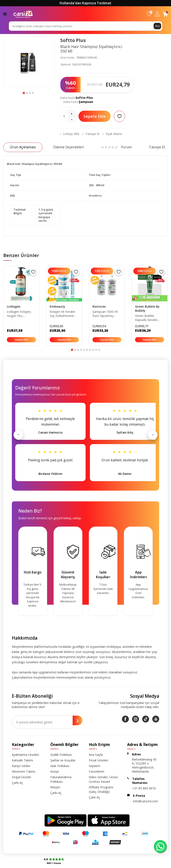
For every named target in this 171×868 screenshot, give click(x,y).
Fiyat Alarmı (112, 134)
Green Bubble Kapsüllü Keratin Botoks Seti (146, 318)
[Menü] (5, 14)
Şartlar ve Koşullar (63, 760)
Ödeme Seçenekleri (69, 147)
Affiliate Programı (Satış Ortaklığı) (101, 789)
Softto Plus (73, 40)
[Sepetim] (165, 14)
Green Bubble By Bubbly (147, 308)
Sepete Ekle (95, 116)
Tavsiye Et (91, 134)
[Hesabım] (157, 14)
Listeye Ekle (70, 134)
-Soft (63, 864)
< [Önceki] (18, 435)
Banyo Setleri (21, 766)
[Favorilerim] (149, 14)
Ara (157, 26)
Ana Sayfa (96, 755)
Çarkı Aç (17, 783)
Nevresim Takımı (24, 771)
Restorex (99, 306)
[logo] (23, 14)
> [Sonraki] (153, 435)
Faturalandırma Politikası (61, 779)
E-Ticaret (73, 864)
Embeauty (57, 306)
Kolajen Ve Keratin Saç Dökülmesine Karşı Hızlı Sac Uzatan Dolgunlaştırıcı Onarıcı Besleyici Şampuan (62, 314)
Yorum (116, 147)
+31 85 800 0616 (144, 788)
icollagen (14, 306)
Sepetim (95, 766)
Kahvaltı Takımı (22, 760)
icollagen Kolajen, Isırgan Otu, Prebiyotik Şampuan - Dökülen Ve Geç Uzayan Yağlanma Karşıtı (21, 314)
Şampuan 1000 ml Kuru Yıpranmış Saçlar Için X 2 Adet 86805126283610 (106, 314)
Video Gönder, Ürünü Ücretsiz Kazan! (103, 779)
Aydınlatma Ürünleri (25, 755)
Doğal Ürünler (22, 777)
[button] (24, 93)
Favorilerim (97, 771)
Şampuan (86, 102)
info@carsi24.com (145, 801)
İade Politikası (60, 766)
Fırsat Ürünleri (99, 760)
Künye (55, 771)
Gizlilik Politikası (61, 755)
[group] (28, 63)
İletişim (55, 787)
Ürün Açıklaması (23, 147)
